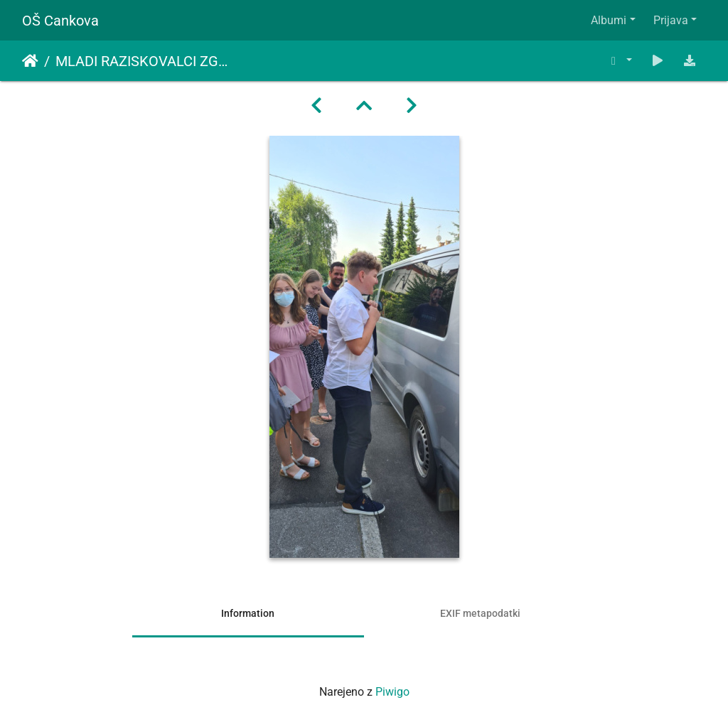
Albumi (609, 20)
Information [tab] (248, 613)
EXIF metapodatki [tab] (480, 613)
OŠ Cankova (60, 21)
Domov (30, 61)
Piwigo (392, 692)
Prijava (671, 20)
